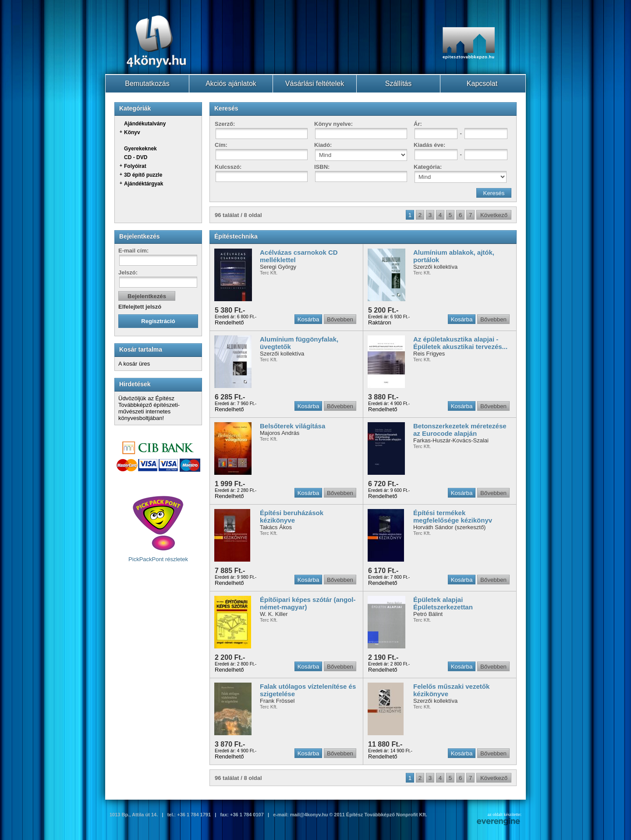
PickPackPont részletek (158, 529)
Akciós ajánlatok (231, 84)
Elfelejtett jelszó (140, 307)
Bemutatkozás (147, 84)
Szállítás (398, 84)
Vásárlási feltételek (315, 84)
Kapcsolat (482, 84)
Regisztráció (158, 321)
